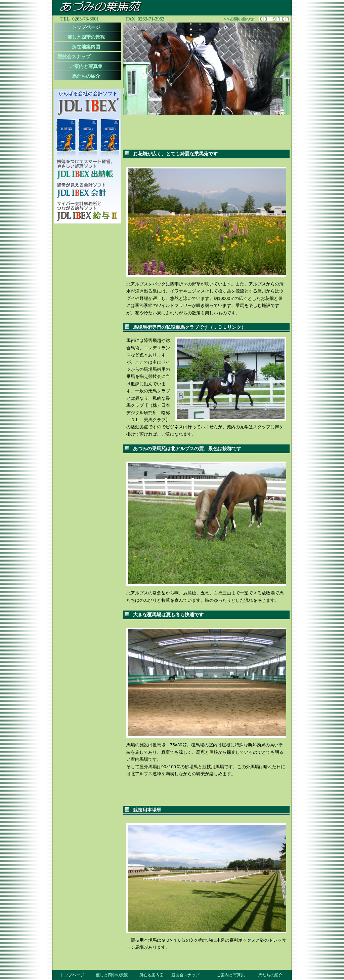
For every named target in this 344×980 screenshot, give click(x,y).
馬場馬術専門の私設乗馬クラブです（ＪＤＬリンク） (189, 327)
